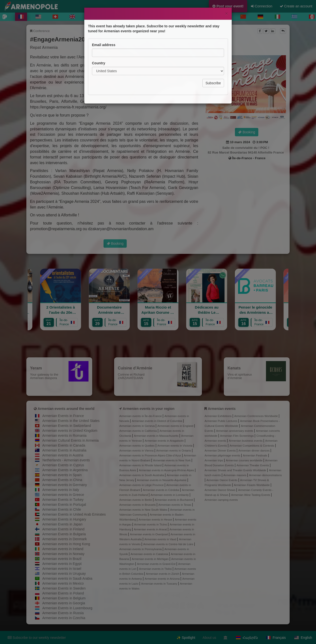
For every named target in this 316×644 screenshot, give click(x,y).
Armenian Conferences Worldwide (256, 416)
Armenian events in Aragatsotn (165, 441)
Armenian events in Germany (64, 485)
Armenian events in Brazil (62, 559)
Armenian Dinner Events (221, 450)
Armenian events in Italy (61, 490)
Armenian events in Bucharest (174, 500)
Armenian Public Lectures (221, 421)
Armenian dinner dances (254, 450)
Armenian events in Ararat (151, 529)
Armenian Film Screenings (237, 436)
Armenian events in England (176, 426)
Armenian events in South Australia (142, 475)
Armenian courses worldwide (245, 460)
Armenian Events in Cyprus (63, 465)
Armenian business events (246, 441)
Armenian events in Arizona (163, 579)
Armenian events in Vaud (161, 539)
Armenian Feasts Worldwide (252, 485)
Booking (246, 132)
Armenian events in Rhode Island (141, 465)
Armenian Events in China (62, 480)
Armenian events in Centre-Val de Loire (169, 544)
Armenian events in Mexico (63, 583)
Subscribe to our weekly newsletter (37, 638)
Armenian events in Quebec (137, 445)
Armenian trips (214, 460)
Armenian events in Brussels (138, 505)
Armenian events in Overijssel (149, 534)
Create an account (296, 6)
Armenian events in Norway (63, 554)
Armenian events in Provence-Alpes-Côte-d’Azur (151, 455)
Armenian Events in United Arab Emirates (74, 514)
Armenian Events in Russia (63, 613)
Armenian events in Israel (62, 569)
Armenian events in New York (172, 460)
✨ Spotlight (186, 638)
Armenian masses (235, 475)
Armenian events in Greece (63, 495)
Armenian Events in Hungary (64, 519)
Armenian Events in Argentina (65, 470)
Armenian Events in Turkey (63, 500)
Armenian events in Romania (64, 435)
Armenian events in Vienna (137, 450)
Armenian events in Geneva (137, 426)
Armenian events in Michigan (150, 559)
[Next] (312, 17)
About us (209, 638)
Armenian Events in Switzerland (67, 426)
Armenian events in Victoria (175, 445)
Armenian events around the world (66, 409)
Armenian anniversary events (235, 431)
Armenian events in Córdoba (162, 490)
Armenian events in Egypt (62, 564)
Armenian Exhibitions (219, 416)
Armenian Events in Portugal (64, 505)
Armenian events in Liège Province (142, 485)
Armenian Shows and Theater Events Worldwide (236, 470)
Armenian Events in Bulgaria (64, 534)
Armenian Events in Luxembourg (67, 608)
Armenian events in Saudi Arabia (67, 578)
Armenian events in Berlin (136, 500)
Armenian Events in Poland (63, 593)
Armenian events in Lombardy (170, 495)
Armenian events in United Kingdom (70, 431)
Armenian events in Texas (175, 505)
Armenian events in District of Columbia (157, 421)
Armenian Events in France (63, 416)
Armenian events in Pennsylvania (141, 549)
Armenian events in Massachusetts (157, 436)
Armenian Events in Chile (61, 509)
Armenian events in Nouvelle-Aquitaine (162, 480)
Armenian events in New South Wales (144, 510)
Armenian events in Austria (63, 455)
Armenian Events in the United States (71, 421)
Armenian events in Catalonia (150, 554)
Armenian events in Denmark (64, 539)
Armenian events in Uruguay (64, 574)
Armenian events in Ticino (151, 524)
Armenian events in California (139, 431)
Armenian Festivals (255, 455)
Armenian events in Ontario (174, 450)
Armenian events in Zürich (163, 574)
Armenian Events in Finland (63, 529)
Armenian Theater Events (253, 465)
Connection (262, 6)
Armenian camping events (221, 500)
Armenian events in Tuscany (159, 583)
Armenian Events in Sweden (64, 588)
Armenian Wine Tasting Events (251, 495)
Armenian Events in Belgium (64, 598)
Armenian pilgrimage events (223, 455)
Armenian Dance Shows (220, 490)
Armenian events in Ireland (63, 549)
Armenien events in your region (149, 409)
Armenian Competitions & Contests (252, 445)
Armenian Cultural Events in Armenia (70, 440)
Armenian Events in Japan (62, 524)
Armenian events (222, 409)
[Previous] (4, 17)
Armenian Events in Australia (64, 450)
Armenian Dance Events (222, 480)
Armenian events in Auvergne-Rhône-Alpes (167, 470)
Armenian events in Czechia (64, 618)
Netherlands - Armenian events (66, 460)
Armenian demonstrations (265, 475)
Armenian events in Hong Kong (66, 544)
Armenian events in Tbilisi (156, 569)
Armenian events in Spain (62, 475)
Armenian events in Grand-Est (157, 564)
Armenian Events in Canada (64, 445)
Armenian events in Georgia (64, 603)
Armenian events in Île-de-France (141, 416)
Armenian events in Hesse (156, 519)
